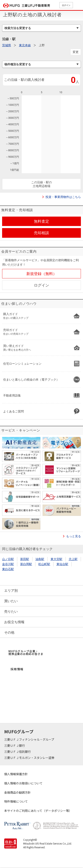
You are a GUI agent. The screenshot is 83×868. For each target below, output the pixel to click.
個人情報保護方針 (16, 774)
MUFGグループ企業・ (26, 652)
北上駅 (73, 559)
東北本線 (25, 45)
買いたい (11, 601)
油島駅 (40, 559)
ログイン (66, 5)
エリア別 (11, 591)
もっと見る (74, 536)
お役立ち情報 (14, 622)
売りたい (11, 612)
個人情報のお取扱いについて (23, 783)
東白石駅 (8, 569)
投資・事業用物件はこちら (63, 197)
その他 (9, 632)
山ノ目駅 (8, 559)
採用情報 (17, 669)
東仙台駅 (62, 564)
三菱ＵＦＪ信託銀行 (18, 752)
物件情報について (16, 801)
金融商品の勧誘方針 (17, 792)
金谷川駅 (8, 564)
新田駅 (25, 559)
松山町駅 (44, 564)
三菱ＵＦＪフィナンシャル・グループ (29, 739)
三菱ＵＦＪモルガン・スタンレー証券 (30, 758)
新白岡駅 (26, 564)
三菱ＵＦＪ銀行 (15, 745)
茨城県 (7, 45)
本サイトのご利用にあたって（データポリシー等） (38, 811)
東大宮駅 (56, 559)
